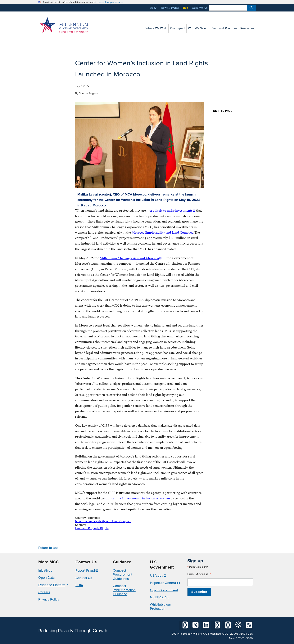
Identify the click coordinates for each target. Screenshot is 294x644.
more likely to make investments (170, 211)
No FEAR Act (160, 597)
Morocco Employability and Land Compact (162, 233)
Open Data (46, 578)
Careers (44, 592)
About (154, 8)
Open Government (164, 590)
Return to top (48, 548)
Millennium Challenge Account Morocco (129, 259)
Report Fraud (85, 570)
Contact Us (84, 578)
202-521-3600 (244, 638)
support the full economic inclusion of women (137, 499)
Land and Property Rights (92, 528)
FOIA (79, 585)
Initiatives (45, 570)
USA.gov (157, 575)
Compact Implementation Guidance (124, 590)
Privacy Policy (49, 599)
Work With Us (200, 8)
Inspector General (163, 583)
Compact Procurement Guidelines (122, 575)
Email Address (199, 574)
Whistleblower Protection (161, 607)
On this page (223, 111)
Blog (185, 8)
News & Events (170, 8)
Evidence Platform (52, 585)
